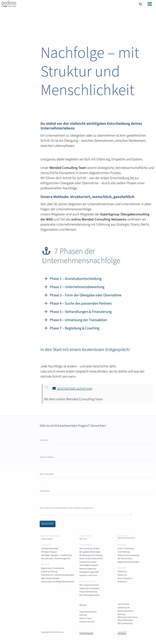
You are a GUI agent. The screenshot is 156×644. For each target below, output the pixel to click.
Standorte (122, 568)
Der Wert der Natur (125, 559)
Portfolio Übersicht (87, 622)
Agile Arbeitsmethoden (50, 578)
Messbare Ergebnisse (88, 569)
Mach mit (83, 539)
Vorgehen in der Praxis (88, 575)
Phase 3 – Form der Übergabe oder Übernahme (86, 295)
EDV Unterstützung (125, 623)
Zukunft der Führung (49, 572)
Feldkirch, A (122, 572)
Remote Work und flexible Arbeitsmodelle (58, 582)
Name (43, 450)
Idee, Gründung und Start (89, 548)
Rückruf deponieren (126, 611)
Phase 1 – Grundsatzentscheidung (76, 279)
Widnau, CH (122, 575)
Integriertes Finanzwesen (89, 588)
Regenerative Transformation (53, 568)
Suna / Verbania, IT (125, 578)
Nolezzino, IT (123, 582)
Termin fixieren (124, 604)
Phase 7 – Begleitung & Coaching (75, 328)
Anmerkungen (48, 501)
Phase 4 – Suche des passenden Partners (81, 303)
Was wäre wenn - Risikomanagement (56, 559)
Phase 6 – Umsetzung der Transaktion (78, 320)
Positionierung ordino (88, 612)
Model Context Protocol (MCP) (91, 559)
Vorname (46, 433)
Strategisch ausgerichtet (89, 572)
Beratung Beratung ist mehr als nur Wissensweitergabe (128, 617)
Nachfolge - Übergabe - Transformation (57, 555)
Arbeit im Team (85, 618)
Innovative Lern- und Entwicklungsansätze (58, 575)
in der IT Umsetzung (126, 548)
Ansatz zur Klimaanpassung (128, 555)
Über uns (83, 605)
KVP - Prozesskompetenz (89, 585)
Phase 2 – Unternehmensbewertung (77, 287)
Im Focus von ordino (88, 581)
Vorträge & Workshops (50, 548)
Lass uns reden (47, 539)
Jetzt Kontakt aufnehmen (75, 388)
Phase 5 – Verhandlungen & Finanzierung (81, 312)
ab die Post (48, 524)
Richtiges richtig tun (49, 552)
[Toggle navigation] (150, 4)
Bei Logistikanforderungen (90, 552)
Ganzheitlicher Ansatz (88, 562)
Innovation (122, 545)
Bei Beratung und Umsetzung (91, 555)
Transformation (86, 545)
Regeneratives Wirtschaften (129, 562)
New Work (45, 564)
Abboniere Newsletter (126, 538)
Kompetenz (46, 545)
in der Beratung (124, 552)
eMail (44, 467)
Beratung (83, 615)
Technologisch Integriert (89, 565)
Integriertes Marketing (88, 592)
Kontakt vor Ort (124, 608)
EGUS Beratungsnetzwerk (89, 595)
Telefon (44, 484)
